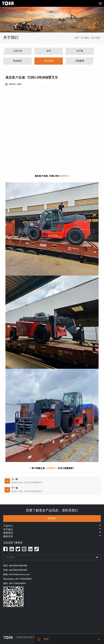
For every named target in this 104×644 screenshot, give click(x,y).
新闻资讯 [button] (52, 533)
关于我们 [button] (52, 530)
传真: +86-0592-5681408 (15, 570)
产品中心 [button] (52, 526)
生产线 (80, 51)
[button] (99, 639)
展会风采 (17, 61)
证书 (49, 51)
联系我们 (52, 519)
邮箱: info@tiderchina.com (17, 575)
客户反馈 (96, 38)
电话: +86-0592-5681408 (15, 566)
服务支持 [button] (52, 537)
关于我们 (85, 38)
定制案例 (80, 61)
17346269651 (19, 584)
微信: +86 (8, 584)
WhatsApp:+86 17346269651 (18, 579)
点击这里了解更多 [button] (13, 543)
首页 (77, 38)
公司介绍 (17, 51)
